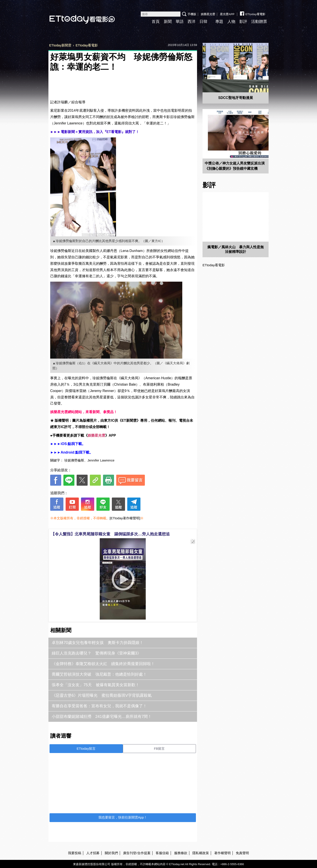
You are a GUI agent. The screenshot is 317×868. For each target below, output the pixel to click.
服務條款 (181, 853)
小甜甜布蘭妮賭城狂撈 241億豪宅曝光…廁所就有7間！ (102, 717)
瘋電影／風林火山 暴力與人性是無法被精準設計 (236, 249)
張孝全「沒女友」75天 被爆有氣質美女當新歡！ (96, 685)
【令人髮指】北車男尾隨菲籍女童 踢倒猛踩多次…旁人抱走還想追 (110, 534)
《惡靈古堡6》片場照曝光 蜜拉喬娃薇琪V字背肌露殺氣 (102, 695)
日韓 (203, 22)
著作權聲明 (222, 853)
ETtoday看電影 (76, 16)
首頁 (156, 22)
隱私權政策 (201, 853)
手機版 (192, 14)
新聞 (168, 22)
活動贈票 (259, 22)
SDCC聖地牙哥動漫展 (235, 98)
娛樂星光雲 (208, 14)
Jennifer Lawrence (101, 460)
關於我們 (111, 853)
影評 (243, 22)
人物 (231, 22)
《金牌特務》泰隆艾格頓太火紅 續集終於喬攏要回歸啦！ (103, 664)
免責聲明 (242, 853)
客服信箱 (162, 853)
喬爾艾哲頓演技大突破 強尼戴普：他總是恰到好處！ (99, 674)
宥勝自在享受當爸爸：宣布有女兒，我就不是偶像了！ (99, 706)
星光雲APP (227, 14)
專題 (219, 22)
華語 (180, 22)
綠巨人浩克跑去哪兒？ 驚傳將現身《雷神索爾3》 (96, 653)
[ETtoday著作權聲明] (125, 518)
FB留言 (159, 749)
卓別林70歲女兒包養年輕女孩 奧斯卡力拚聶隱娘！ (98, 643)
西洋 (192, 22)
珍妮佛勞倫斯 (74, 460)
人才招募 (93, 853)
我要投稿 (75, 853)
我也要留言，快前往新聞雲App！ (123, 817)
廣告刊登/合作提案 (137, 853)
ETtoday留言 (86, 749)
